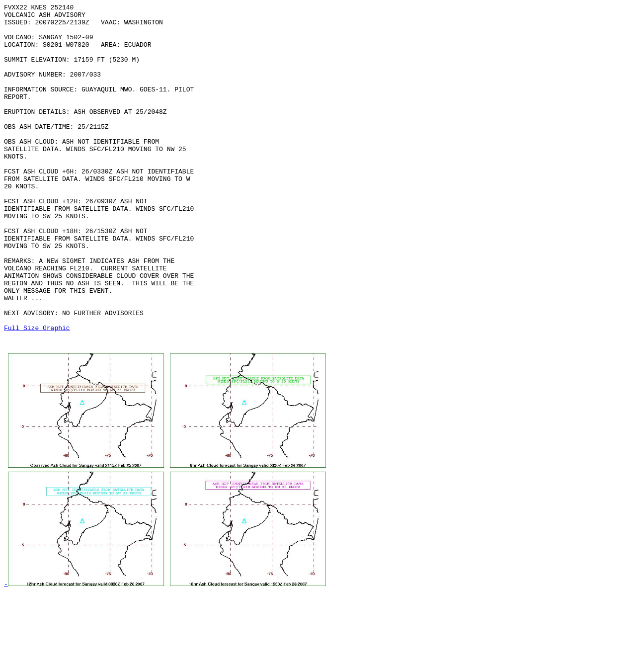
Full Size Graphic (37, 393)
